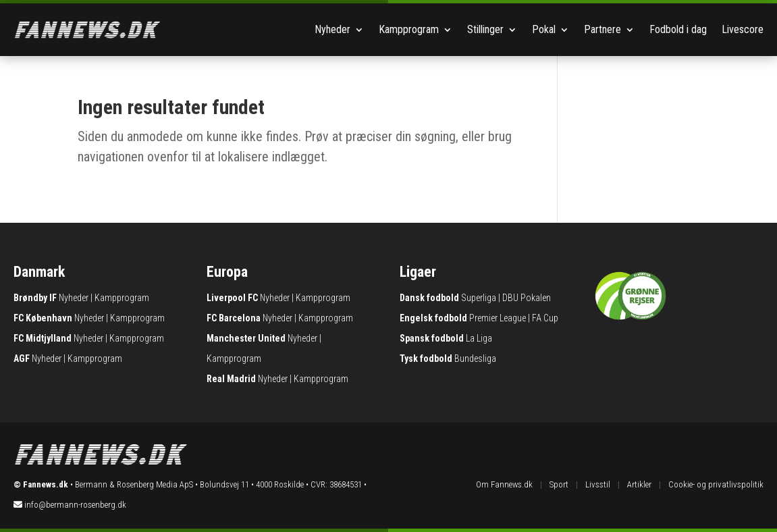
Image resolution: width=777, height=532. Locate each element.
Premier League (498, 318)
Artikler (639, 484)
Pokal (544, 29)
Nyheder (332, 29)
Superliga (479, 298)
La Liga (479, 338)
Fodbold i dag (678, 29)
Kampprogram (409, 29)
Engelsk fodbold (433, 318)
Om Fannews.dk (504, 484)
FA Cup (545, 318)
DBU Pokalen (527, 298)
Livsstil (598, 484)
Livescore (743, 29)
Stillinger (485, 29)
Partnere (602, 29)
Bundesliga (475, 358)
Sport (559, 484)
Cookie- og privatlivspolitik (716, 484)
